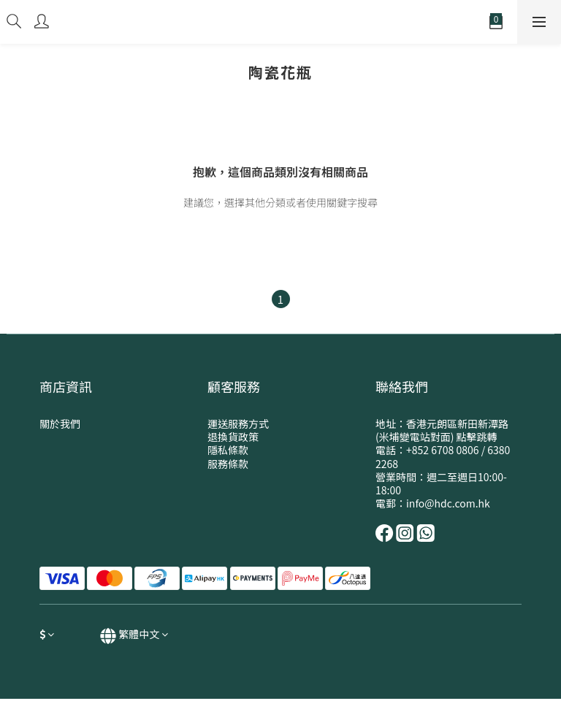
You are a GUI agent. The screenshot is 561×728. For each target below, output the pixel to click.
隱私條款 (228, 450)
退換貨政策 (233, 437)
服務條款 (228, 464)
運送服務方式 (238, 424)
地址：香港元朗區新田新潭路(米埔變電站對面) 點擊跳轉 (442, 430)
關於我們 (60, 424)
